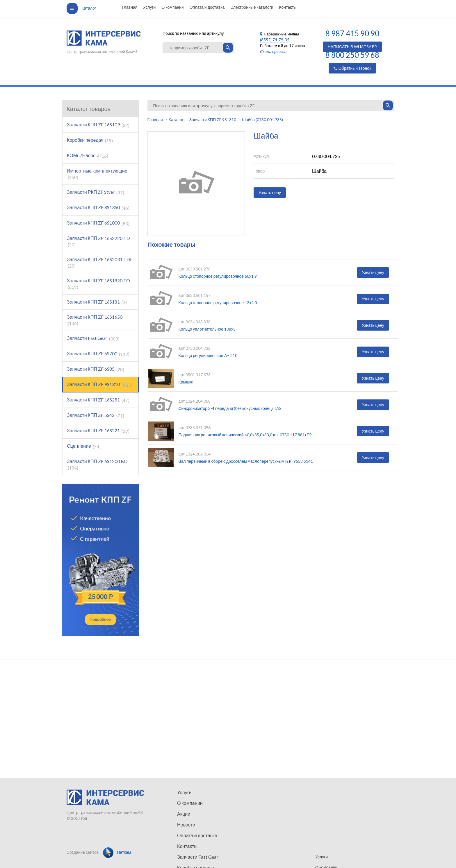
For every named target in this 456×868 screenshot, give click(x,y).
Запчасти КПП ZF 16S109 (98, 125)
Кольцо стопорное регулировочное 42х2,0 (218, 303)
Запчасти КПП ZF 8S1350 (98, 208)
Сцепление (84, 446)
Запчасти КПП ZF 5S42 (96, 415)
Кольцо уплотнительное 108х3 (207, 329)
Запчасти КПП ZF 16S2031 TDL (100, 262)
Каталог (81, 8)
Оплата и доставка (207, 7)
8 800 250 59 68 (352, 55)
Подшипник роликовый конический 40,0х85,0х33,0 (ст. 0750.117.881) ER (245, 435)
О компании (172, 7)
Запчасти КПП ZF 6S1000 (98, 223)
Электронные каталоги (252, 7)
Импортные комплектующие (97, 174)
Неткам (117, 852)
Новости (185, 824)
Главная (130, 7)
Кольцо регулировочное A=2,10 (208, 355)
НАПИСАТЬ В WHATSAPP (352, 47)
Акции (183, 813)
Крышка (186, 382)
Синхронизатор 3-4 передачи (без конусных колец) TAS (230, 408)
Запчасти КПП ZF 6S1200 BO (97, 464)
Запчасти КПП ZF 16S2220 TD (98, 241)
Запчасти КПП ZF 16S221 (98, 431)
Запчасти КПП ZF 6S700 (98, 354)
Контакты (288, 7)
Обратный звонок (352, 68)
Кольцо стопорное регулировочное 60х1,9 (218, 276)
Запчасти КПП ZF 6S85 (96, 369)
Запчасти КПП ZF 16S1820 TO (98, 284)
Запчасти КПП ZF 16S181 (97, 302)
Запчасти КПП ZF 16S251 (98, 400)
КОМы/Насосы (88, 156)
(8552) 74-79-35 (275, 40)
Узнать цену (270, 192)
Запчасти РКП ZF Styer (96, 192)
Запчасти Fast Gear (93, 338)
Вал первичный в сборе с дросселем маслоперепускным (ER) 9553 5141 (246, 461)
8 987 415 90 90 (352, 33)
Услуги (149, 7)
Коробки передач (90, 140)
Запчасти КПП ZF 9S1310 (99, 384)
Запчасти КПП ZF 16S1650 (95, 320)
